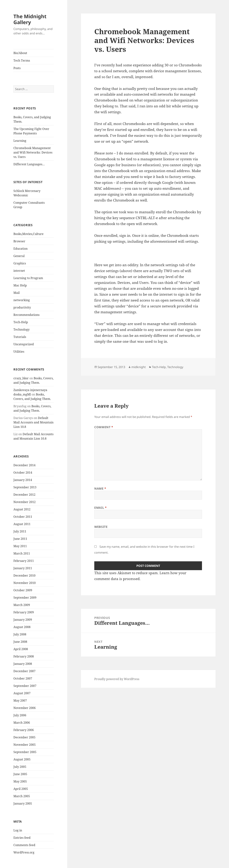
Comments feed (24, 845)
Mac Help (20, 285)
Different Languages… (29, 164)
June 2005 (20, 774)
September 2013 (25, 487)
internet (19, 271)
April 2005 (21, 789)
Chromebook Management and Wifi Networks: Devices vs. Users (33, 152)
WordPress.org (24, 852)
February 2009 (24, 612)
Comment (104, 427)
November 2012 (25, 502)
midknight (139, 367)
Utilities (19, 352)
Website (101, 527)
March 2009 (22, 605)
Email (100, 508)
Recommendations (26, 315)
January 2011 (23, 568)
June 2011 (20, 539)
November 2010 (25, 583)
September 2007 (25, 686)
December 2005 (24, 737)
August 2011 (22, 524)
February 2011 (24, 561)
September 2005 (25, 752)
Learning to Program (28, 278)
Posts (17, 68)
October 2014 (23, 473)
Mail (17, 293)
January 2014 (23, 480)
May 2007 (20, 701)
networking (22, 300)
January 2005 (23, 803)
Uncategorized (24, 344)
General (19, 256)
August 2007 (22, 693)
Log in (18, 830)
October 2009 (23, 590)
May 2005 (20, 781)
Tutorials (20, 337)
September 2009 (25, 598)
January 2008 (23, 664)
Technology (22, 329)
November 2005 (25, 745)
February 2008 (24, 656)
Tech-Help (21, 322)
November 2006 (25, 708)
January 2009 (23, 620)
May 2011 (20, 546)
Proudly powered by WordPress (117, 679)
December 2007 (24, 671)
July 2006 (20, 715)
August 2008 (22, 627)
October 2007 (23, 678)
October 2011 (23, 517)
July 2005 (20, 767)
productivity (22, 307)
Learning (20, 141)
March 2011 (22, 553)
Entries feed (22, 838)
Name (100, 489)
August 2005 (22, 759)
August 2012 (22, 509)
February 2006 (24, 730)
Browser (19, 241)
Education (20, 249)
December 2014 (24, 465)
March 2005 (22, 796)
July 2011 (20, 531)
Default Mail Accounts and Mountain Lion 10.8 (33, 422)
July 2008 (20, 634)
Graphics (20, 263)
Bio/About (20, 53)
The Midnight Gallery (30, 19)
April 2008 (21, 649)
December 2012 (24, 495)
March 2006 (22, 723)
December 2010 (24, 575)
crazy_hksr (21, 378)
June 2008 (20, 642)
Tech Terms (22, 60)
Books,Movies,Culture (28, 234)
